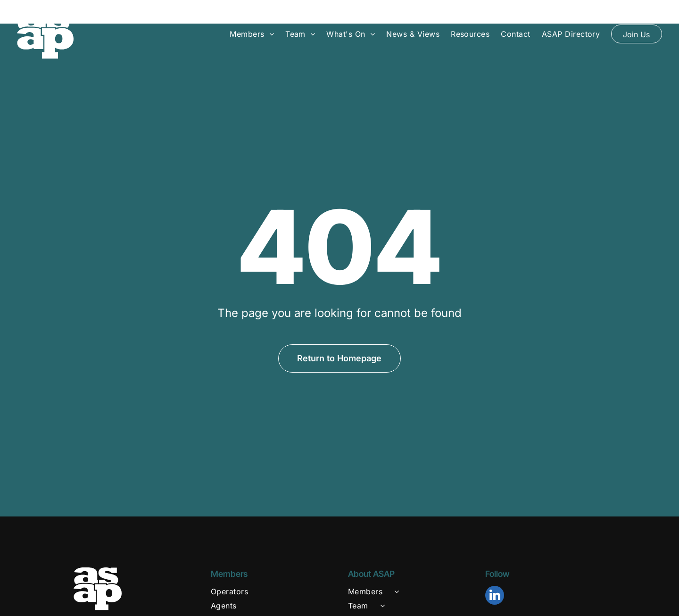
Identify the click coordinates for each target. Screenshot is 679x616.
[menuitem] (252, 33)
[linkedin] (495, 573)
